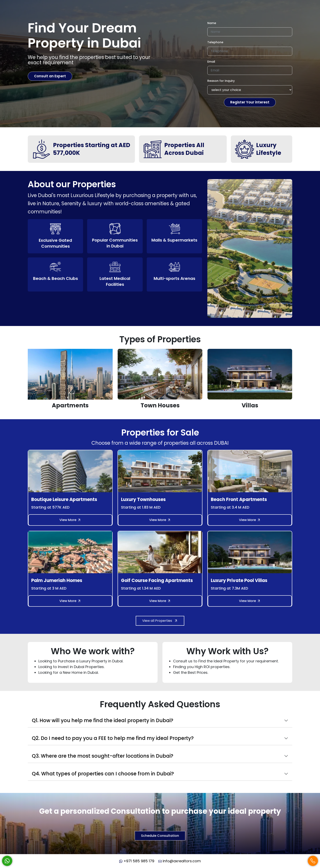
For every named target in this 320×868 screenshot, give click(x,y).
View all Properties (160, 621)
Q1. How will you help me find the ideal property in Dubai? (103, 720)
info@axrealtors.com (180, 861)
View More (70, 520)
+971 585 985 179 (137, 861)
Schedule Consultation (160, 836)
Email (211, 62)
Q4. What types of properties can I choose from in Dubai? (103, 774)
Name (212, 23)
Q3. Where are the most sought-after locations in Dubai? (103, 756)
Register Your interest (250, 102)
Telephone (215, 42)
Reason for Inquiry (221, 81)
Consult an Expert (50, 76)
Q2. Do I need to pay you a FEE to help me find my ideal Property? (113, 738)
